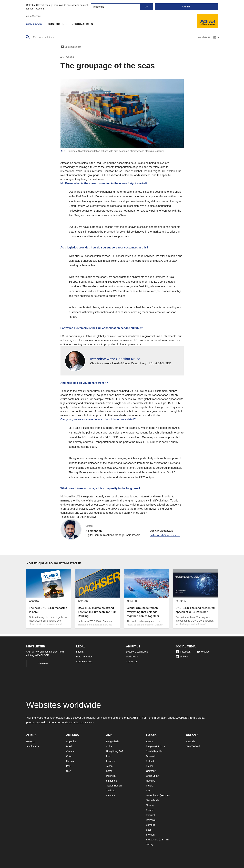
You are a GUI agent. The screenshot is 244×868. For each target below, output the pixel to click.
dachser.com (88, 722)
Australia (190, 741)
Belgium (150, 746)
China (109, 746)
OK (147, 7)
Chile (69, 756)
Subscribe (43, 663)
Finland (150, 761)
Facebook (183, 652)
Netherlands (152, 800)
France (150, 766)
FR (158, 746)
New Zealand (193, 746)
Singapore (111, 781)
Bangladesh (112, 741)
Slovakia (151, 825)
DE (167, 795)
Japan (109, 766)
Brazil (69, 746)
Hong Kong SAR (115, 751)
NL (162, 746)
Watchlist (204, 37)
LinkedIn (183, 657)
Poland (150, 810)
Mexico (70, 761)
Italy (148, 791)
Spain (149, 830)
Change (186, 7)
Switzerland (152, 840)
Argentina (71, 741)
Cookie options (84, 661)
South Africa (33, 746)
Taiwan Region (114, 786)
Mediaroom (36, 25)
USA (69, 771)
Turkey (150, 844)
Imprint (80, 652)
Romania (151, 820)
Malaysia (111, 776)
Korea (109, 771)
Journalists (85, 25)
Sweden (150, 835)
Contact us (132, 661)
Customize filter (71, 47)
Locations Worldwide (137, 652)
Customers (60, 25)
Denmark (151, 756)
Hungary (151, 781)
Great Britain (153, 776)
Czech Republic (154, 751)
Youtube (203, 652)
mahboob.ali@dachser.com (164, 538)
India (109, 756)
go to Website (35, 16)
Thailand (111, 791)
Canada (70, 751)
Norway (150, 805)
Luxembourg (153, 795)
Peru (69, 766)
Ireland (150, 786)
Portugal (150, 815)
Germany (151, 771)
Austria (150, 741)
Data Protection (84, 657)
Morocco (31, 741)
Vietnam (110, 795)
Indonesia (111, 761)
